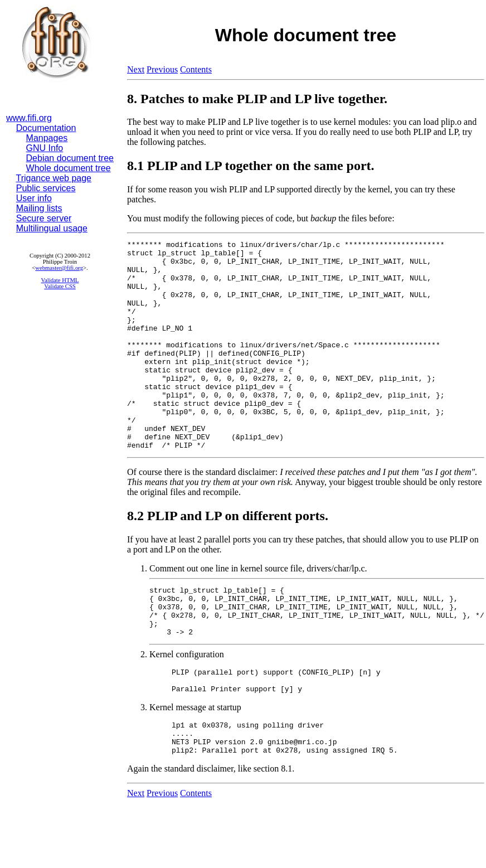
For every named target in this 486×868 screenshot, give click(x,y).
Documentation (46, 128)
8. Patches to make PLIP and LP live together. (257, 99)
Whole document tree (69, 168)
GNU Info (45, 148)
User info (34, 198)
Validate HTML (60, 280)
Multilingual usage (52, 228)
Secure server (44, 218)
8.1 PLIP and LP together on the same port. (251, 166)
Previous (162, 69)
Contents (196, 69)
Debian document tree (70, 158)
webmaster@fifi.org (59, 268)
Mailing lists (39, 208)
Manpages (47, 138)
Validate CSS (60, 286)
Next (136, 69)
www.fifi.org (29, 118)
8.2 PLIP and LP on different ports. (228, 557)
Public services (46, 188)
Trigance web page (54, 178)
